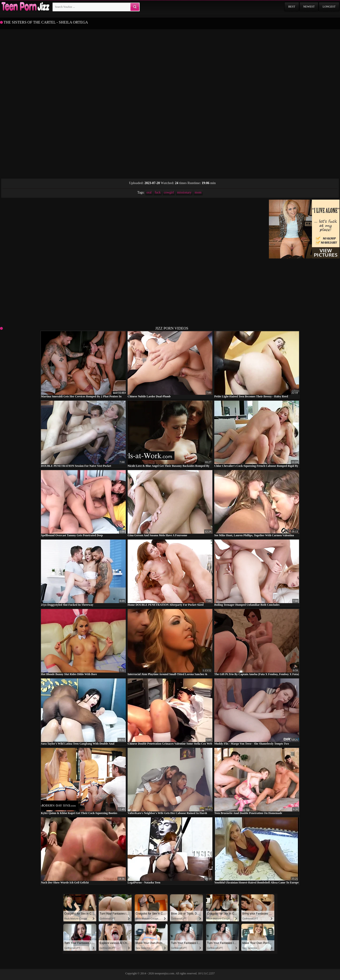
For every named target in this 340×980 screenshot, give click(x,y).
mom (198, 192)
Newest (309, 7)
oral (149, 192)
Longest (329, 7)
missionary (184, 192)
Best (292, 7)
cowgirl (169, 192)
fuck (158, 192)
